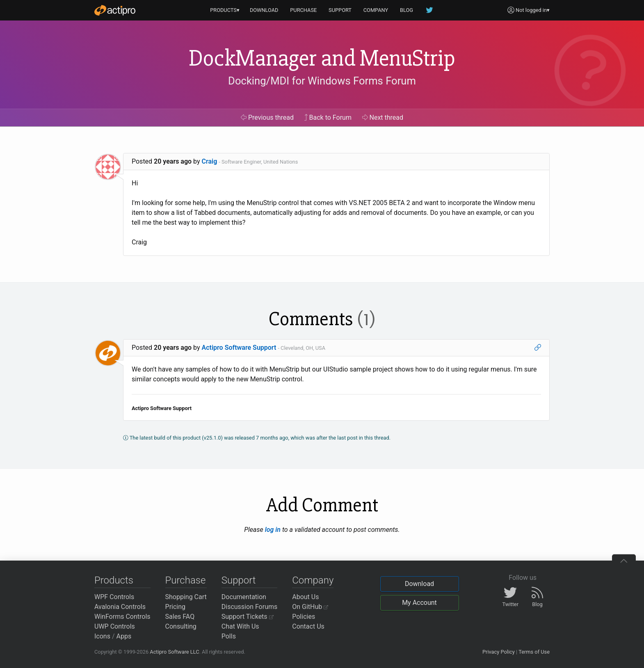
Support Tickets (248, 617)
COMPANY (376, 10)
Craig (210, 161)
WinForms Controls (122, 617)
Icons (102, 636)
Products (114, 580)
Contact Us (308, 626)
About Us (305, 597)
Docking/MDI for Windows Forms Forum (322, 81)
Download (419, 584)
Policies (304, 617)
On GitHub (310, 607)
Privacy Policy (499, 652)
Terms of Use (534, 652)
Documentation (244, 597)
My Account (419, 603)
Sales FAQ (180, 617)
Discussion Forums (250, 607)
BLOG (406, 10)
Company (313, 580)
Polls (229, 636)
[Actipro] (115, 10)
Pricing (176, 607)
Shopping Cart (186, 597)
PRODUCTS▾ (225, 10)
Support (239, 580)
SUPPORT (340, 10)
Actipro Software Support (239, 348)
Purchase (186, 580)
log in (273, 530)
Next (383, 117)
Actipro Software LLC (174, 652)
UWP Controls (115, 626)
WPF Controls (114, 597)
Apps (124, 636)
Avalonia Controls (120, 607)
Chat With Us (240, 626)
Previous (267, 117)
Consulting (181, 626)
